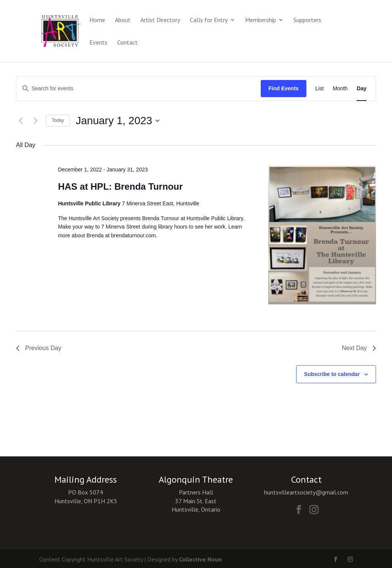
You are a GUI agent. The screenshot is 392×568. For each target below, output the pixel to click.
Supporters (307, 20)
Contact (127, 43)
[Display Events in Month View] (340, 89)
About (123, 20)
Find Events (283, 88)
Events (98, 43)
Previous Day (39, 348)
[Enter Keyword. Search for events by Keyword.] (139, 89)
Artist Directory (160, 20)
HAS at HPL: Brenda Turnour (120, 186)
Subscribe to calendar (332, 374)
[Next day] (35, 121)
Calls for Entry (209, 20)
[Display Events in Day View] (362, 89)
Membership (261, 20)
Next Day (359, 348)
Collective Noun (200, 559)
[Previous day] (21, 121)
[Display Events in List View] (320, 89)
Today (58, 120)
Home (97, 20)
